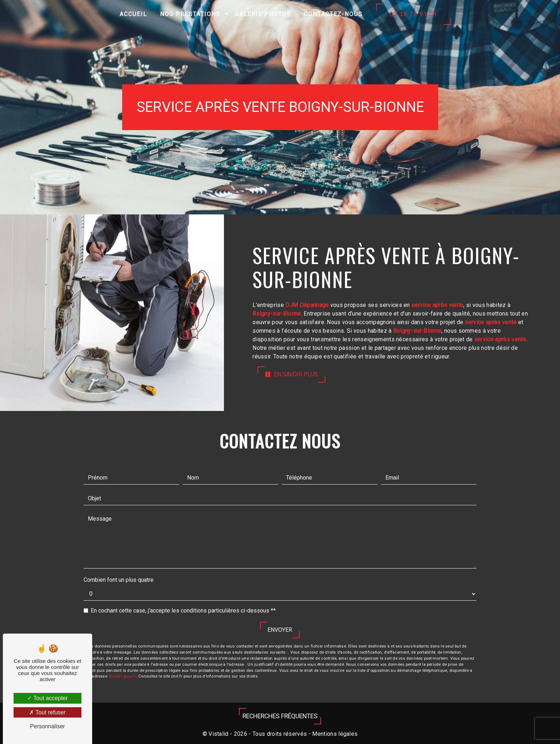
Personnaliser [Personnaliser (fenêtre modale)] (47, 726)
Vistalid (219, 734)
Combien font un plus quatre (119, 580)
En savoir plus (291, 374)
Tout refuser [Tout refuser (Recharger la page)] (47, 712)
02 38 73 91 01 (414, 14)
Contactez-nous (333, 14)
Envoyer (280, 630)
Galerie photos (263, 14)
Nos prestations (190, 14)
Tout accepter (47, 698)
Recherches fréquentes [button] (280, 716)
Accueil (133, 14)
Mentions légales (334, 734)
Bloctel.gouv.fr (122, 676)
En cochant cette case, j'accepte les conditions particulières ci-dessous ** (183, 611)
